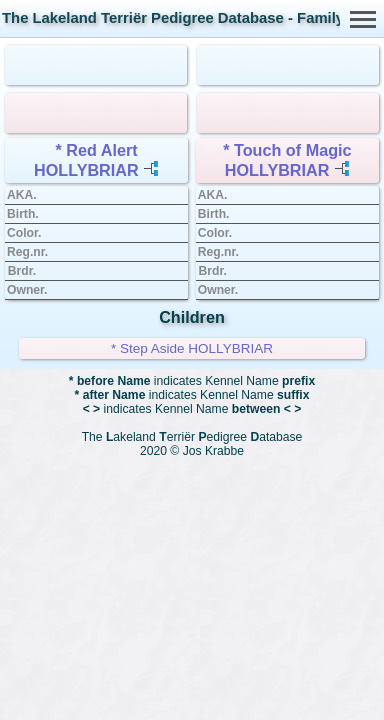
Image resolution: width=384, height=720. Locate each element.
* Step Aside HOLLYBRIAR (192, 348)
